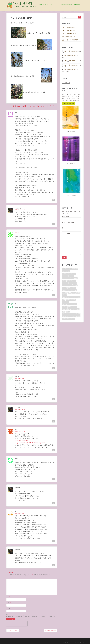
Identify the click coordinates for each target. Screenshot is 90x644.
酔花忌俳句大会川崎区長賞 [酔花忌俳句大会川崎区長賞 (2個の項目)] (69, 319)
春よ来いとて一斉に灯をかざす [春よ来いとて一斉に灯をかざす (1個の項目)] (70, 304)
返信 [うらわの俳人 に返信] (53, 224)
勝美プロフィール (55, 5)
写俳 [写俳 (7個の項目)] (75, 290)
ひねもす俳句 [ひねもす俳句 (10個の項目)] (74, 278)
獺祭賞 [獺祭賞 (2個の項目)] (77, 309)
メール (9, 603)
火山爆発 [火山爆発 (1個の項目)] (65, 309)
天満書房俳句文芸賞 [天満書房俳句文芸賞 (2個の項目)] (71, 300)
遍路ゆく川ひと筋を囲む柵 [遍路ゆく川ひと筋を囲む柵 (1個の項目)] (69, 316)
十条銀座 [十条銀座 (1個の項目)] (78, 293)
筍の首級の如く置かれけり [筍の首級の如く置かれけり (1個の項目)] (69, 314)
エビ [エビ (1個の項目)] (74, 281)
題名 (72, 229)
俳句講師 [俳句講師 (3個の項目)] (73, 288)
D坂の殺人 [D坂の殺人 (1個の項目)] (65, 269)
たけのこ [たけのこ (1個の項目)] (71, 276)
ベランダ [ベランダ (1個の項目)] (75, 285)
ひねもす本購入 (78, 5)
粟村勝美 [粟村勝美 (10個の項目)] (78, 314)
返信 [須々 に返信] (53, 368)
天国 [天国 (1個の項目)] (64, 300)
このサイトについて (44, 5)
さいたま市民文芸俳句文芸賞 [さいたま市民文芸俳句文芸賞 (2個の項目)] (69, 274)
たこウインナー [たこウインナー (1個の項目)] (66, 278)
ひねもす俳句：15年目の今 (69, 34)
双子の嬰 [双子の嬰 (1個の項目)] (65, 295)
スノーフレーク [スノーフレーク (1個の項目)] (73, 283)
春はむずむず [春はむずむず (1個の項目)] (66, 302)
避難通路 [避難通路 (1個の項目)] (78, 316)
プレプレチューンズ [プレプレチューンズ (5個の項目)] (67, 285)
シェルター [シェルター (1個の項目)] (65, 283)
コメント (9, 578)
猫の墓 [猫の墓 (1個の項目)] (70, 309)
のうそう (17, 232)
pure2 (24, 23)
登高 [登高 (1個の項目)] (64, 311)
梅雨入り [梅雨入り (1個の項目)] (70, 307)
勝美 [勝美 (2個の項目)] (73, 293)
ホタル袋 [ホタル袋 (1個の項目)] (65, 288)
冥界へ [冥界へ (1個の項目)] (70, 293)
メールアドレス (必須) (72, 223)
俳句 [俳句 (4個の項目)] (69, 288)
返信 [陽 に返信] (53, 541)
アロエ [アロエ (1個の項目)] (64, 281)
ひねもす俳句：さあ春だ (68, 37)
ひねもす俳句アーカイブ (66, 5)
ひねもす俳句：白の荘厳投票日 (70, 40)
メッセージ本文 (72, 235)
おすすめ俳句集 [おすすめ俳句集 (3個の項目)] (66, 271)
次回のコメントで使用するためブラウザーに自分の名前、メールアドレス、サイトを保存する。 (31, 616)
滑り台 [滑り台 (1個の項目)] (75, 307)
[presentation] (17, 624)
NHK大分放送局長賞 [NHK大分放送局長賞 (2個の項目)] (73, 269)
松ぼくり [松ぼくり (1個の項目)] (65, 307)
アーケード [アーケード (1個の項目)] (70, 281)
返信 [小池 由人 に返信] (53, 399)
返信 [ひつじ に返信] (53, 479)
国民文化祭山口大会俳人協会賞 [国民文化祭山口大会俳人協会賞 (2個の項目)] (70, 297)
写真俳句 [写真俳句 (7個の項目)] (65, 293)
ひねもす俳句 (31, 23)
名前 (8, 597)
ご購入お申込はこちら (69, 103)
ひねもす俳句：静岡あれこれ (70, 30)
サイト (8, 608)
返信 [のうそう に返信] (53, 295)
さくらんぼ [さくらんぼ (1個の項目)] (65, 276)
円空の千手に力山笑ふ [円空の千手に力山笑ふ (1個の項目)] (68, 290)
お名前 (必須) (72, 218)
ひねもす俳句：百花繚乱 (68, 27)
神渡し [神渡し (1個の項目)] (68, 311)
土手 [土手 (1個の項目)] (79, 297)
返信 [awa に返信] (53, 200)
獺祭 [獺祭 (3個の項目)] (73, 309)
